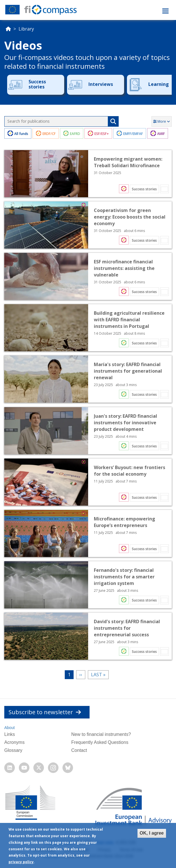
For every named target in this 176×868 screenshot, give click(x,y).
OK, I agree (152, 833)
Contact (79, 750)
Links (10, 734)
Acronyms (14, 742)
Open (88, 174)
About (10, 728)
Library (26, 29)
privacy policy (21, 862)
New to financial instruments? (101, 734)
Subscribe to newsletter (45, 712)
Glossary (13, 750)
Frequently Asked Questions (100, 742)
